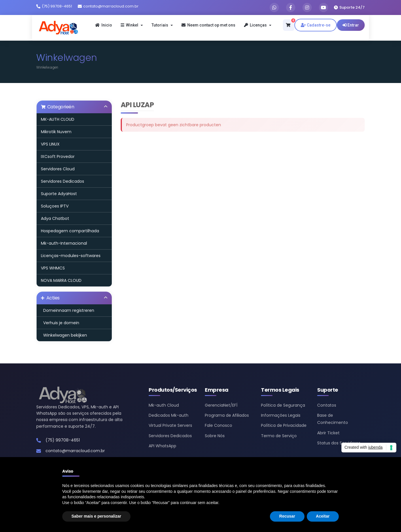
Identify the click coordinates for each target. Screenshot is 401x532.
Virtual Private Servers (170, 425)
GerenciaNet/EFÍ (221, 405)
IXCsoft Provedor (58, 156)
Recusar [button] (287, 516)
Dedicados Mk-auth (169, 415)
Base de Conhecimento (333, 419)
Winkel (132, 25)
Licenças (258, 25)
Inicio (104, 25)
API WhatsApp (162, 446)
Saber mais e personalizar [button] (96, 516)
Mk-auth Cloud (164, 405)
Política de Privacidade (284, 425)
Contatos (327, 405)
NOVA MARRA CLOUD (61, 280)
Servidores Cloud (58, 169)
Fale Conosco (219, 425)
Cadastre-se (316, 25)
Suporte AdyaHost (59, 194)
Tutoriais (162, 25)
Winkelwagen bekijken (64, 335)
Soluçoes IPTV (55, 206)
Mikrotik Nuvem (56, 132)
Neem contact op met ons (208, 25)
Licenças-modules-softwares (71, 256)
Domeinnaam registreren (68, 310)
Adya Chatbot (55, 218)
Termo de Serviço (279, 436)
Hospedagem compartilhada (70, 231)
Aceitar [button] (323, 516)
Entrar (351, 25)
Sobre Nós (215, 436)
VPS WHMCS (53, 268)
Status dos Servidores (339, 443)
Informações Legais (281, 415)
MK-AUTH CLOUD (58, 119)
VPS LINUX (50, 144)
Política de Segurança (283, 405)
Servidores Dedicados (63, 181)
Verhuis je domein (60, 323)
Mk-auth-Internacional (64, 243)
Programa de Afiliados (227, 415)
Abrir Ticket (328, 433)
